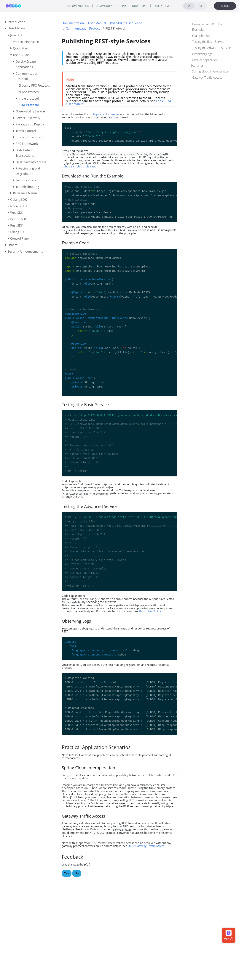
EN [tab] (189, 6)
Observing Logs (202, 54)
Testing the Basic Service (208, 42)
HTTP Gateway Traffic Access (146, 846)
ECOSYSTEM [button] (161, 6)
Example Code (202, 36)
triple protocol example (104, 114)
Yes (67, 873)
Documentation (73, 23)
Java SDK (116, 23)
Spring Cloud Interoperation (211, 71)
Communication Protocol (84, 28)
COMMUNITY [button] (104, 6)
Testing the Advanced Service (211, 48)
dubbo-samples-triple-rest (78, 166)
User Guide (134, 23)
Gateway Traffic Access (207, 78)
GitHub (225, 6)
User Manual (97, 23)
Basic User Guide (150, 611)
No (77, 873)
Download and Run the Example (207, 27)
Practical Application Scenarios (204, 63)
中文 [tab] (200, 6)
